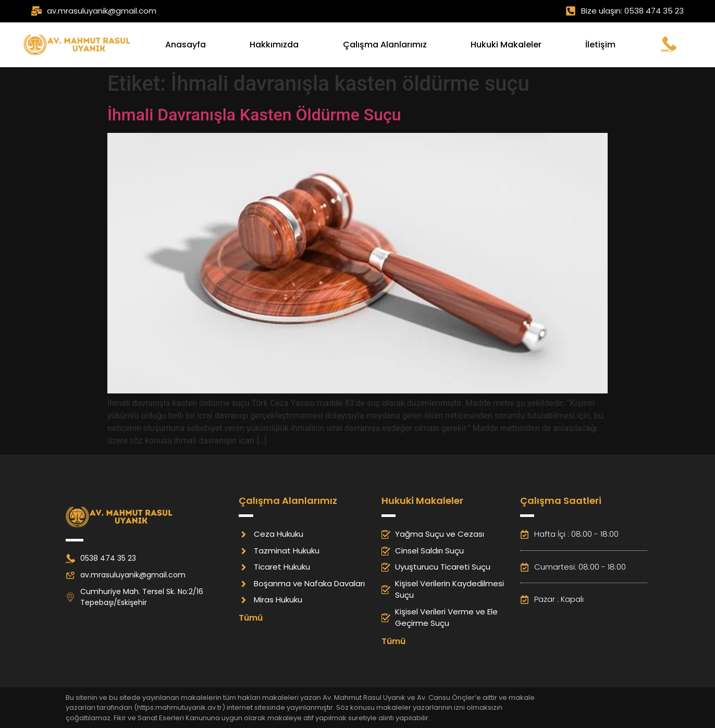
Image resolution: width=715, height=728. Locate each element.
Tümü (251, 618)
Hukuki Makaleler (506, 45)
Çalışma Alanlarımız (385, 45)
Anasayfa (186, 45)
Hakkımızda (274, 45)
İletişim (600, 45)
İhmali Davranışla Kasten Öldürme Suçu (254, 115)
